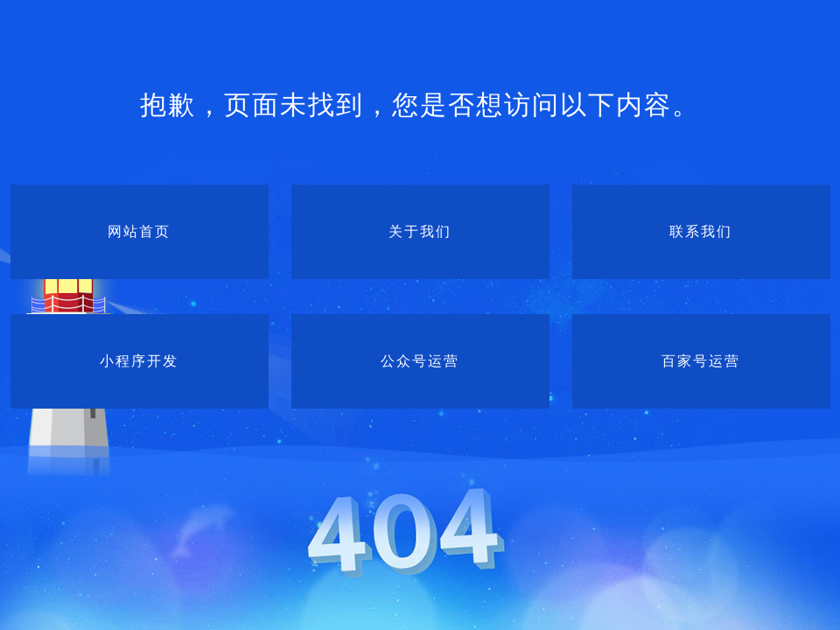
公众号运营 (420, 361)
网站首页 (139, 231)
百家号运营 (701, 361)
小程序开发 (139, 361)
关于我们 (420, 231)
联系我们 (701, 231)
